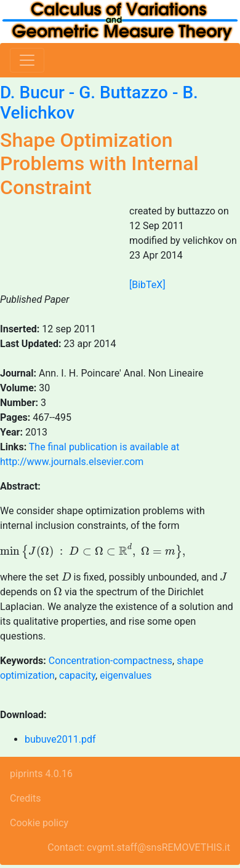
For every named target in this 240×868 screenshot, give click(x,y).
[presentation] (93, 552)
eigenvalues (126, 675)
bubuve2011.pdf (60, 739)
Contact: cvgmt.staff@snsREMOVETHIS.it (139, 847)
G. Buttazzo (123, 92)
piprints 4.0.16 (41, 774)
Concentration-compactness (110, 661)
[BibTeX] (147, 285)
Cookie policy (39, 823)
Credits (26, 798)
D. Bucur (32, 92)
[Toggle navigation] (27, 60)
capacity (77, 675)
